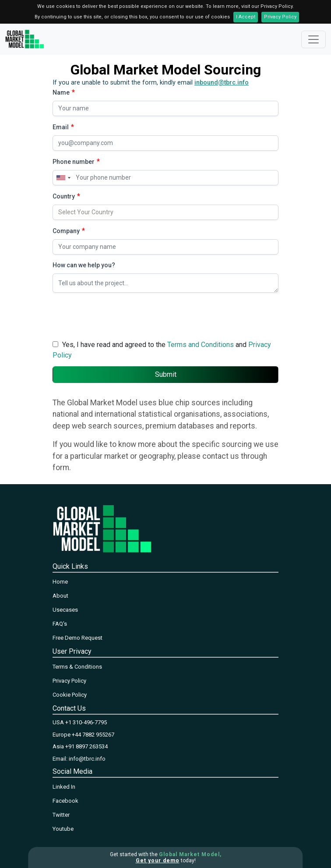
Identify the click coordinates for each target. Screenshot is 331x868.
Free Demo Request (77, 638)
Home (60, 582)
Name (61, 92)
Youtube (63, 829)
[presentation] (119, 317)
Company (66, 231)
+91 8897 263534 (86, 746)
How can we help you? (84, 265)
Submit (166, 374)
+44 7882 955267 (93, 735)
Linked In (64, 787)
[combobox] (63, 178)
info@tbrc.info (87, 759)
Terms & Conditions (77, 667)
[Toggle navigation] (313, 39)
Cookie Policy (70, 695)
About (60, 596)
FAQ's (60, 624)
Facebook (65, 801)
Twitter (61, 815)
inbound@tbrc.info (222, 83)
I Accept (246, 17)
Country (64, 196)
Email (61, 127)
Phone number (74, 162)
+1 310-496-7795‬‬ (86, 722)
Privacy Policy (280, 17)
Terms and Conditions (201, 345)
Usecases (65, 610)
